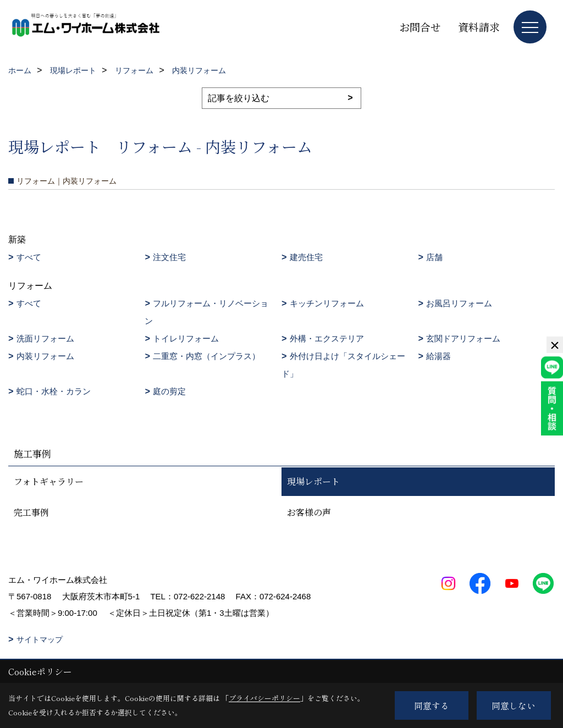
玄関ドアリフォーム (463, 338)
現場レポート (313, 481)
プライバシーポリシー (264, 698)
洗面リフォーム (45, 338)
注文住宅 (169, 257)
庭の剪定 (169, 391)
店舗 (434, 257)
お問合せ (420, 27)
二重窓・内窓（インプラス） (206, 356)
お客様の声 (309, 512)
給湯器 (438, 356)
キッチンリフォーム (327, 303)
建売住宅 (306, 257)
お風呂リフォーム (459, 303)
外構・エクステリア (327, 338)
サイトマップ (40, 639)
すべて (29, 257)
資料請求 (479, 27)
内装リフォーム (45, 356)
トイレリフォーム (186, 338)
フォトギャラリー (49, 481)
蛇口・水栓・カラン (54, 391)
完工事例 (31, 512)
